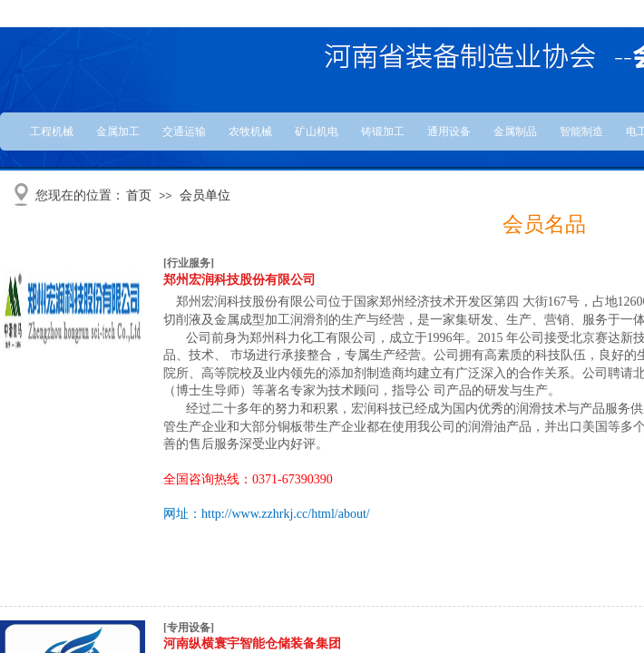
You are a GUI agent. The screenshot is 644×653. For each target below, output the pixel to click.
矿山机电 (317, 132)
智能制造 (581, 132)
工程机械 (52, 132)
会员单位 (205, 195)
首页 (139, 195)
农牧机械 (250, 132)
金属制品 (515, 132)
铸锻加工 (383, 132)
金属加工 (118, 132)
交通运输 (184, 132)
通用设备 (449, 132)
